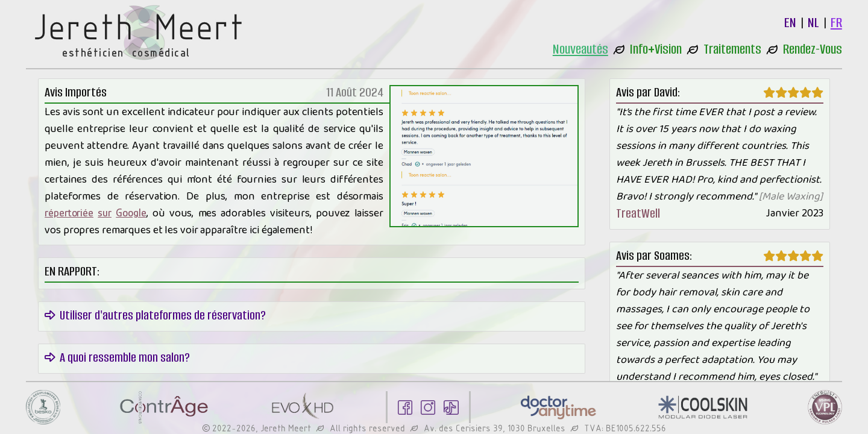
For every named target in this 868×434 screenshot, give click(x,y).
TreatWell (638, 213)
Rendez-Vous (813, 49)
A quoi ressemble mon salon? (117, 357)
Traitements (732, 49)
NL (813, 23)
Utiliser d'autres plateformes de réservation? (155, 315)
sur (105, 213)
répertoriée (69, 213)
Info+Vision (656, 49)
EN (790, 23)
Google (131, 213)
